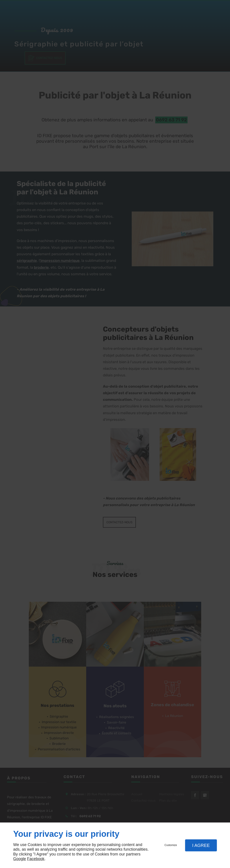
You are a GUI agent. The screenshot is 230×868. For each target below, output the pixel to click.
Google (20, 859)
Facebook (36, 859)
